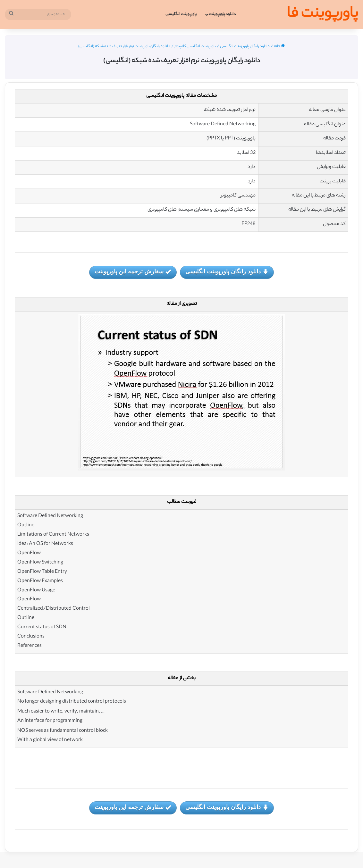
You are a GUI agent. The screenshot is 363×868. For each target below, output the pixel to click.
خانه (279, 46)
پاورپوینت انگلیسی (181, 14)
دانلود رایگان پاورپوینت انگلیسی (245, 46)
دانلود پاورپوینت (222, 14)
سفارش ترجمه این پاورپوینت (133, 272)
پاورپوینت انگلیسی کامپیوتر (195, 46)
